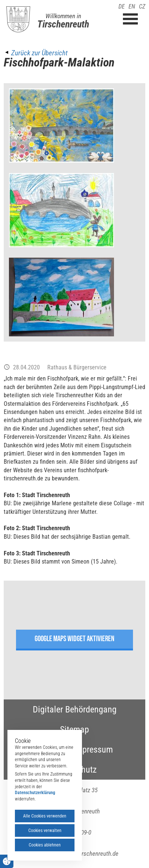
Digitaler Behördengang (75, 709)
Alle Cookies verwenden (45, 816)
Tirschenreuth (63, 24)
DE (122, 6)
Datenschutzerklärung (35, 793)
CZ (142, 6)
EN (132, 6)
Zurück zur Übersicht (39, 53)
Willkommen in (63, 16)
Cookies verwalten (45, 831)
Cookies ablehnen (45, 845)
